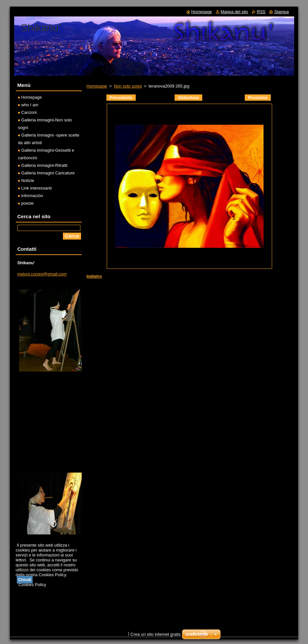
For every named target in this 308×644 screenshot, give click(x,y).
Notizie (28, 180)
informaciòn (32, 196)
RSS (261, 12)
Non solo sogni (128, 86)
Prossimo (258, 98)
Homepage (97, 86)
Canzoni (29, 112)
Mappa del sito (234, 12)
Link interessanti (37, 188)
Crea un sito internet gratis (155, 634)
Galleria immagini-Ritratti (44, 165)
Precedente (121, 98)
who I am (30, 105)
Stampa (281, 12)
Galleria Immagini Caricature (48, 173)
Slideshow (188, 98)
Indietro (94, 276)
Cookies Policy (32, 585)
